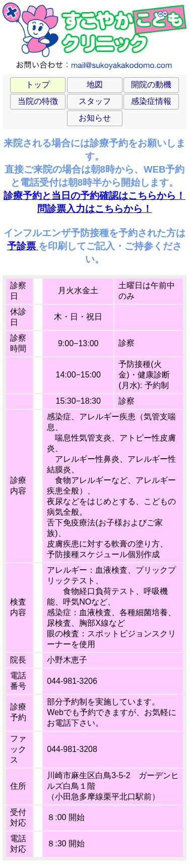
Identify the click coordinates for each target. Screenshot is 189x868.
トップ (38, 85)
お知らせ (95, 118)
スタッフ (95, 101)
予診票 (23, 246)
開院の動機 (151, 85)
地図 (95, 85)
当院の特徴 (38, 101)
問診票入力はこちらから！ (95, 209)
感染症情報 (151, 101)
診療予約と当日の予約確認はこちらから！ (94, 196)
